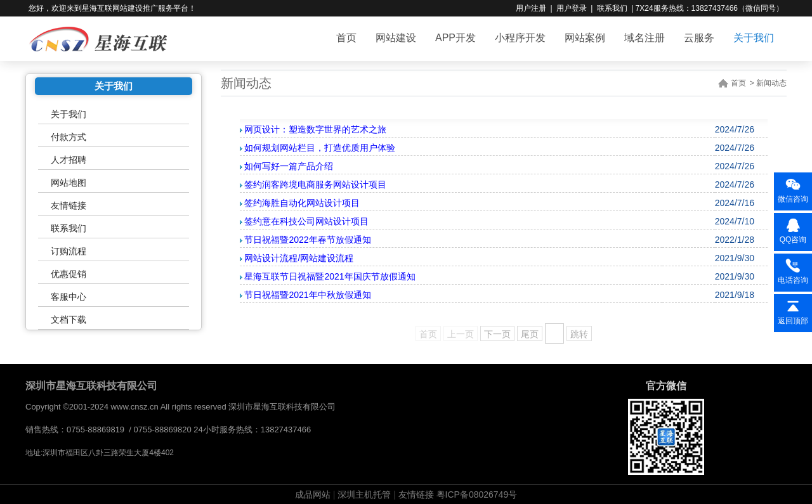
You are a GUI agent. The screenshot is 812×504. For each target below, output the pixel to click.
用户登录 (572, 8)
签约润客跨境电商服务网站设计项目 (315, 184)
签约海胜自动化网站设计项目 (302, 203)
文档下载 (69, 320)
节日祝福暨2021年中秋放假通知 (307, 295)
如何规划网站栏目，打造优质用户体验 (320, 148)
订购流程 (69, 251)
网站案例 (585, 38)
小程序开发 (520, 38)
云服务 (699, 38)
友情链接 (69, 205)
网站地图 (69, 183)
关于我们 (754, 38)
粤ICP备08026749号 (477, 494)
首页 (346, 38)
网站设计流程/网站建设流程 (299, 258)
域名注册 (645, 38)
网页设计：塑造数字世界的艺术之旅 (315, 129)
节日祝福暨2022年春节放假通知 (307, 240)
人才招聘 (69, 160)
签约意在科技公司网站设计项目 (306, 221)
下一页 (497, 334)
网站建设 (396, 38)
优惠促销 (69, 274)
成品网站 (313, 494)
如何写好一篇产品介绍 (289, 166)
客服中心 (69, 297)
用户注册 (531, 8)
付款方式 (69, 137)
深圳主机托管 (364, 494)
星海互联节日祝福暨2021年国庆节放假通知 (330, 276)
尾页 (530, 334)
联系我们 (612, 8)
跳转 (579, 334)
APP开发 (455, 38)
